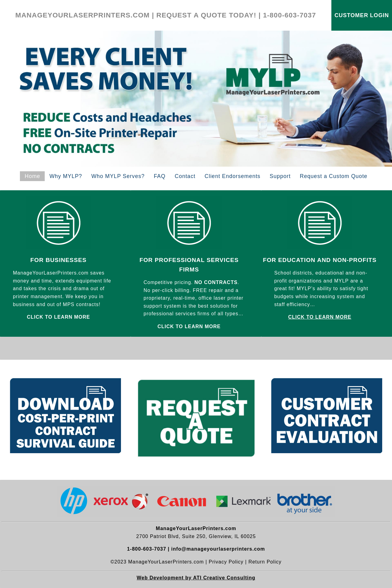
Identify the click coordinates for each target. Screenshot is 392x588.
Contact (185, 176)
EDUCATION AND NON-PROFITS (327, 260)
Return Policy (265, 562)
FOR (38, 260)
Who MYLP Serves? (118, 176)
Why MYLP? (66, 176)
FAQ (160, 176)
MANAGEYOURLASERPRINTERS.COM (83, 15)
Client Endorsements (232, 176)
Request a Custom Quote (334, 176)
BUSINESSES (66, 260)
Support (280, 176)
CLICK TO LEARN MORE (320, 317)
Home (32, 176)
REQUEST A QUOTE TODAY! (206, 15)
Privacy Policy (226, 562)
